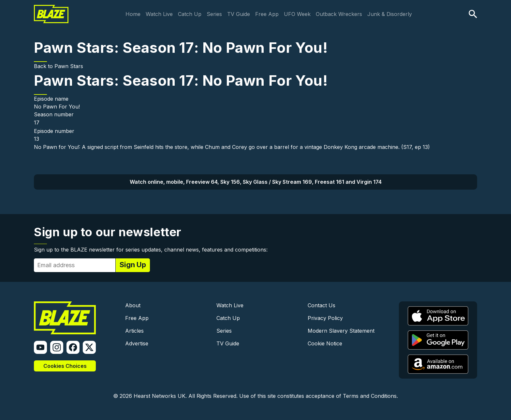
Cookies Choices (65, 366)
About (133, 305)
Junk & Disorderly (390, 14)
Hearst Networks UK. (160, 396)
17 (37, 123)
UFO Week (297, 14)
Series (214, 14)
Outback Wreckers (339, 14)
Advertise (137, 343)
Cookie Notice (325, 343)
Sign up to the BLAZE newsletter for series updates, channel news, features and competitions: (151, 250)
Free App (267, 14)
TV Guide (239, 14)
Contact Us (321, 305)
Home (133, 14)
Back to (44, 66)
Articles (134, 331)
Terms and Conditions (370, 396)
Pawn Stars (69, 66)
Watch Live (159, 14)
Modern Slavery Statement (341, 331)
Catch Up (190, 14)
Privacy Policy (325, 318)
